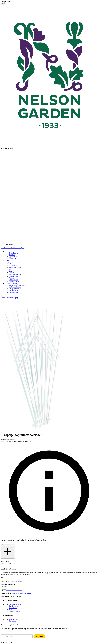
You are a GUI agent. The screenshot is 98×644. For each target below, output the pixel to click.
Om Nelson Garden (7, 248)
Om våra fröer (13, 606)
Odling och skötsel (15, 289)
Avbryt (3, 4)
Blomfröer (12, 255)
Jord (10, 269)
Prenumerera (39, 636)
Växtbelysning (13, 276)
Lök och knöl (13, 265)
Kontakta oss (13, 608)
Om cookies (13, 621)
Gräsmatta (12, 273)
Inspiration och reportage (17, 285)
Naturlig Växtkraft (15, 282)
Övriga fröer (13, 258)
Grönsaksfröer (13, 253)
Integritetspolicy (14, 619)
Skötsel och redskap (15, 267)
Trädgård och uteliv (15, 287)
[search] (2, 296)
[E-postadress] (17, 636)
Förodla (11, 278)
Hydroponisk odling (15, 274)
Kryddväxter (13, 257)
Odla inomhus (13, 280)
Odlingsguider (13, 290)
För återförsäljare (19, 248)
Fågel (11, 271)
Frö (10, 264)
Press (10, 610)
